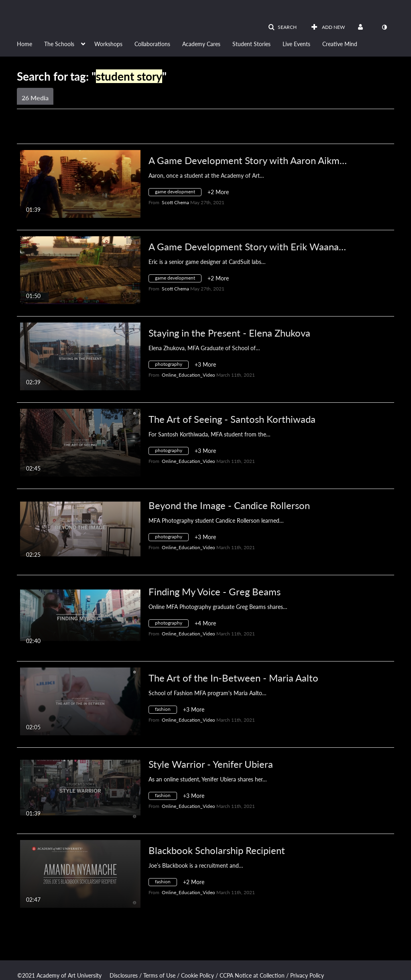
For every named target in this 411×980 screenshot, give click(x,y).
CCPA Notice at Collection (252, 975)
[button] (282, 27)
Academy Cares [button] (201, 44)
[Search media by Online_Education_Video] (188, 375)
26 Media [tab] (35, 98)
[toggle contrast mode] (384, 27)
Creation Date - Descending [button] (78, 129)
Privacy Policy (307, 975)
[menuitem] (31, 43)
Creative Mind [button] (340, 44)
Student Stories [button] (251, 44)
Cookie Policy (197, 975)
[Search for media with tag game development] (178, 193)
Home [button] (24, 44)
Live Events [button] (296, 44)
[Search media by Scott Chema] (175, 202)
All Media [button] (183, 129)
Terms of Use (159, 975)
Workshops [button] (108, 44)
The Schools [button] (59, 44)
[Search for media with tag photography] (172, 366)
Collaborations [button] (152, 44)
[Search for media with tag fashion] (166, 711)
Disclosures (124, 975)
